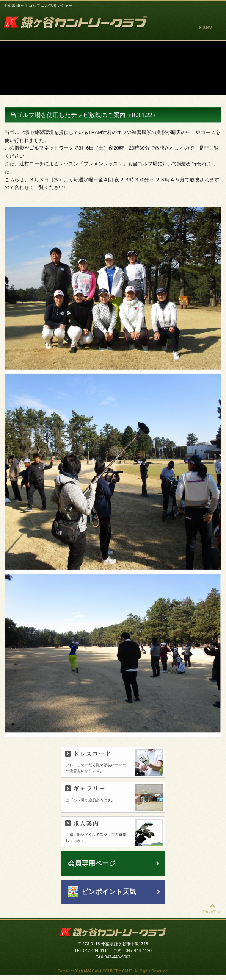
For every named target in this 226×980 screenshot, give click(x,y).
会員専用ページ (92, 863)
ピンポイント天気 (109, 892)
